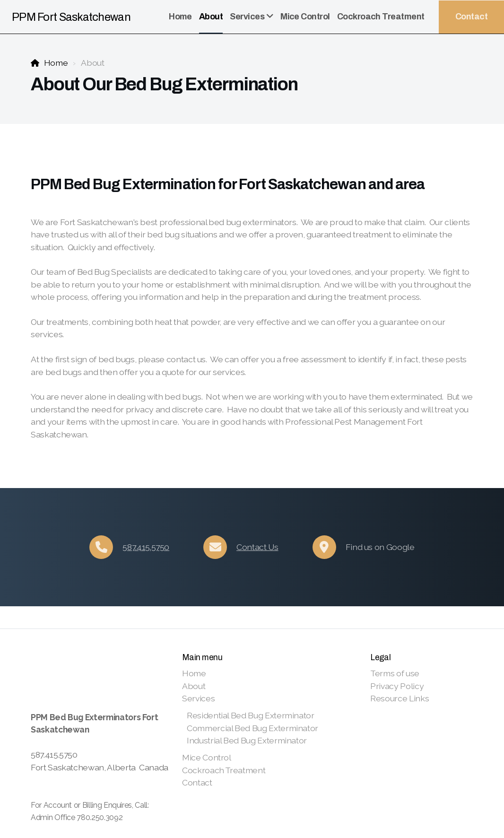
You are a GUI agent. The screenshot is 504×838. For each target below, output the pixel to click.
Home (56, 63)
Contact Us (257, 547)
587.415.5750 (146, 547)
